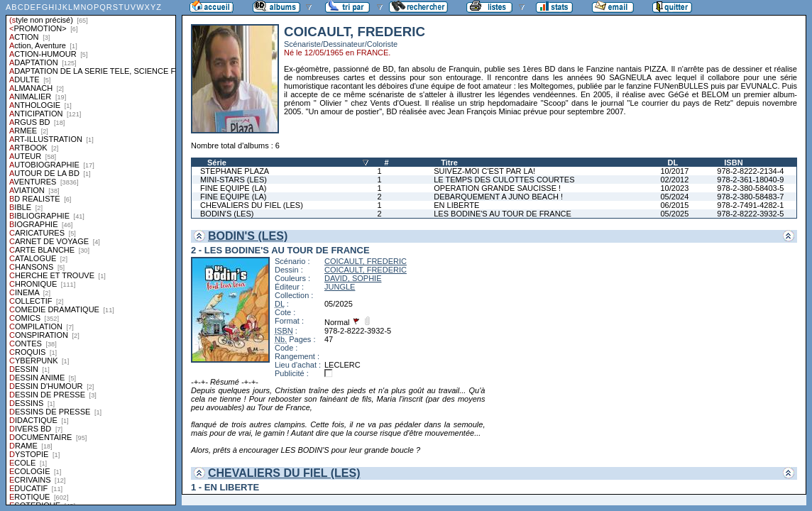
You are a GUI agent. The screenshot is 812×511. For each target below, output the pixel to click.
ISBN (733, 163)
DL (673, 163)
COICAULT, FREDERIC (366, 261)
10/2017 (674, 171)
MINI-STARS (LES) (234, 180)
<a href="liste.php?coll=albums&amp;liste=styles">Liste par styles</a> (91, 253)
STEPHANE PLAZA (235, 171)
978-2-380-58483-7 (750, 197)
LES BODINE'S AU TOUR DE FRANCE (503, 214)
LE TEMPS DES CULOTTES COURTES (504, 180)
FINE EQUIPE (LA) (234, 188)
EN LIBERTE (456, 205)
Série (217, 163)
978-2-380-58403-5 (750, 188)
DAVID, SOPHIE (353, 278)
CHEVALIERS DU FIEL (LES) (252, 205)
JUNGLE (340, 287)
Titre (449, 163)
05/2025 (674, 214)
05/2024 (674, 197)
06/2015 (674, 205)
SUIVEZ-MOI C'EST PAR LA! (484, 171)
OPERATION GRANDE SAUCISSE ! (497, 188)
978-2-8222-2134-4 (750, 171)
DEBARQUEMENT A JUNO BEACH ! (498, 197)
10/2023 (674, 188)
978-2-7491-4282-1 (750, 205)
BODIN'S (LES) (227, 214)
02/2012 (674, 180)
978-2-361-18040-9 (750, 180)
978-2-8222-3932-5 (750, 214)
